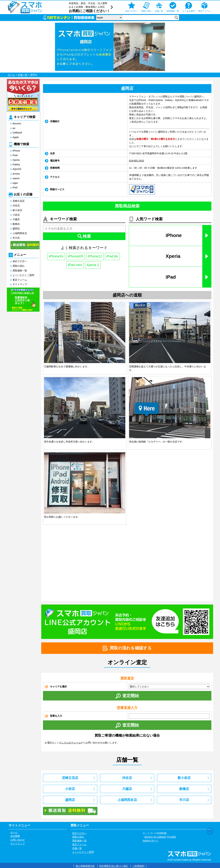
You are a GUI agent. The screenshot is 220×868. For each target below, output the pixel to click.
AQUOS (17, 169)
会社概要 (15, 836)
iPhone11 (95, 256)
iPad (15, 187)
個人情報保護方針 (85, 866)
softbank (161, 837)
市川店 (16, 238)
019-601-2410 (137, 161)
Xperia (16, 160)
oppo (15, 183)
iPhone (16, 151)
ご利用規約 (138, 866)
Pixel (15, 155)
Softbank (17, 133)
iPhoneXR (75, 256)
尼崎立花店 (19, 201)
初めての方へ (20, 261)
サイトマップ (20, 284)
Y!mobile (171, 837)
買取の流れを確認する (127, 648)
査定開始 (127, 696)
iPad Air (113, 256)
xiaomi (16, 178)
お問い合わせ (18, 840)
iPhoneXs (56, 256)
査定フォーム (20, 280)
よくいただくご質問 (23, 275)
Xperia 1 (93, 265)
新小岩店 (17, 210)
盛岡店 (16, 229)
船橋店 (16, 224)
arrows (16, 174)
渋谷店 (16, 206)
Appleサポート (151, 841)
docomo (17, 123)
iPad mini (75, 265)
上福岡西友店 (20, 233)
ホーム (11, 75)
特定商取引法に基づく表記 (114, 866)
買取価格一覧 (20, 271)
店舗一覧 (23, 75)
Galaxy (16, 164)
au (14, 128)
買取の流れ (19, 266)
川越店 (16, 219)
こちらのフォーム (71, 743)
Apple (16, 137)
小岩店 (16, 215)
